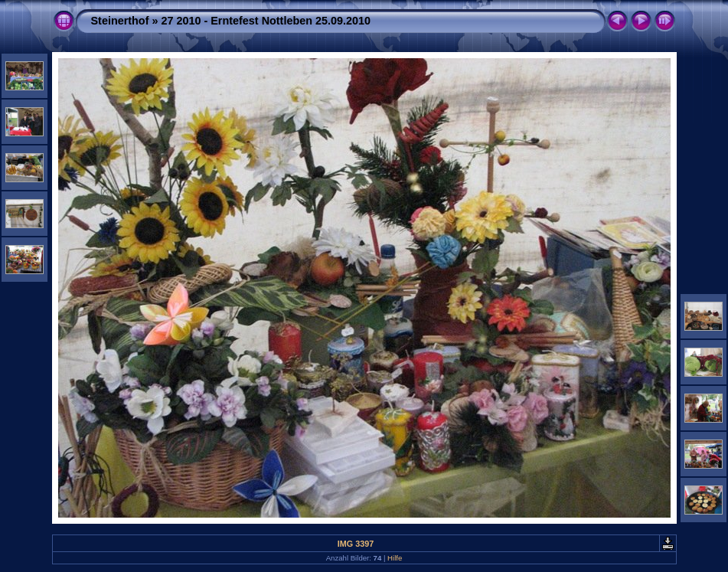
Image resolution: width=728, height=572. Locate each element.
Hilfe (395, 558)
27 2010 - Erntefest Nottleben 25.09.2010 (266, 21)
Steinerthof (120, 21)
